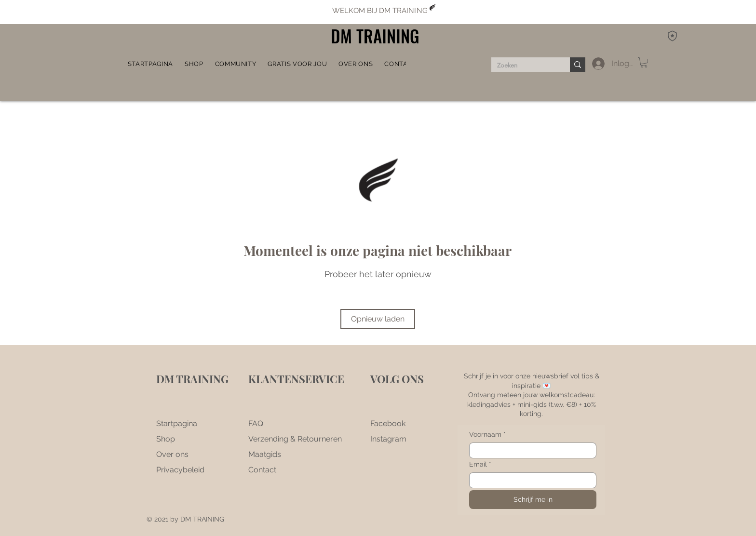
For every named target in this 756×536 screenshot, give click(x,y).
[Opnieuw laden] (378, 319)
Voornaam (487, 435)
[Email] (530, 480)
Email (480, 464)
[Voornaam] (530, 450)
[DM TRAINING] (378, 36)
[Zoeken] (523, 66)
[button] (236, 64)
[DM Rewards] (672, 36)
